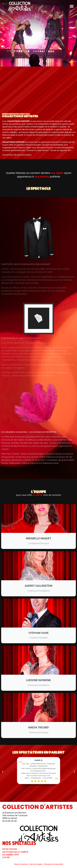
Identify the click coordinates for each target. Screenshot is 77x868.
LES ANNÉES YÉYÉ (11, 855)
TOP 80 (6, 857)
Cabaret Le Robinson (21, 864)
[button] (72, 6)
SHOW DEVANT (10, 849)
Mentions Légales (36, 864)
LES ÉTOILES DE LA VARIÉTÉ (15, 852)
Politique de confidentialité (54, 864)
